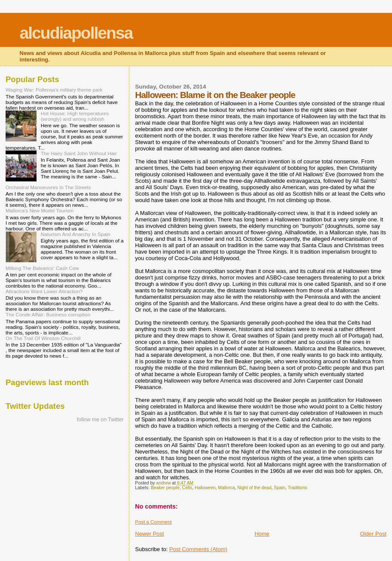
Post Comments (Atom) (198, 549)
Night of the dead (254, 488)
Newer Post (149, 534)
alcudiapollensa (76, 33)
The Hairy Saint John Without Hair (79, 153)
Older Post (373, 534)
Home (262, 534)
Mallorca (226, 488)
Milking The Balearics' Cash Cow (42, 268)
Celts (187, 488)
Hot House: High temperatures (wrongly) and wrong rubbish (75, 116)
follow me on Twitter (100, 420)
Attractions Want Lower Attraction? (44, 291)
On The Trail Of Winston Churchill (43, 338)
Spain (280, 488)
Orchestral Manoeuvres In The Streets (48, 187)
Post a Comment (153, 522)
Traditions (297, 488)
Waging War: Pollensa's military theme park (54, 90)
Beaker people (165, 488)
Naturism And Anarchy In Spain (76, 234)
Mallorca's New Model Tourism (40, 210)
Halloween (205, 488)
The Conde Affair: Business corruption (48, 314)
